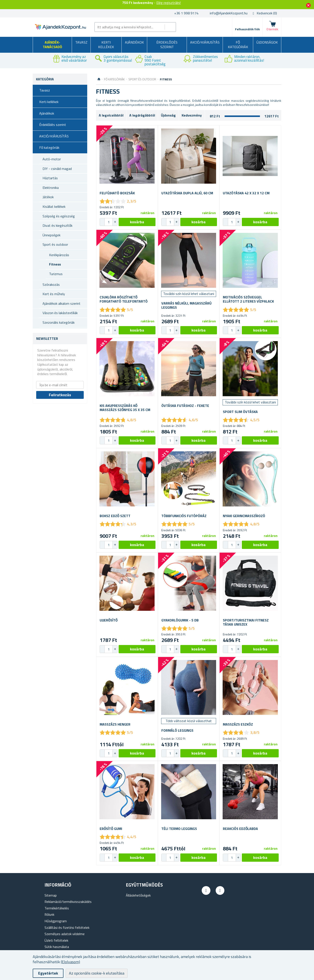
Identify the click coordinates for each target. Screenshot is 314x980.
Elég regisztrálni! (169, 3)
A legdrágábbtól (142, 115)
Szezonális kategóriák (59, 322)
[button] (115, 222)
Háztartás (50, 178)
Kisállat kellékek (54, 206)
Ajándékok (134, 42)
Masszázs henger (115, 724)
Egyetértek (48, 973)
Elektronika (51, 188)
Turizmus (56, 274)
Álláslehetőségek (138, 895)
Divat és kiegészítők (57, 225)
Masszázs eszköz (238, 724)
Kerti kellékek (106, 45)
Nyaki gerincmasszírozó (244, 516)
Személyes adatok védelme (65, 934)
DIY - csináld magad (57, 169)
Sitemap (51, 895)
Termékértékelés (57, 908)
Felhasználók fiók (247, 29)
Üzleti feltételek (56, 940)
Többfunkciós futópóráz (184, 516)
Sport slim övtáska (240, 412)
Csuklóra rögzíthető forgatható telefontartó (124, 299)
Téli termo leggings (179, 829)
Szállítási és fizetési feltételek (67, 928)
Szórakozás (51, 284)
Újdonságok (267, 42)
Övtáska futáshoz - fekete (185, 406)
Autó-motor (52, 159)
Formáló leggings (177, 730)
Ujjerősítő (109, 620)
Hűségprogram (56, 921)
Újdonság (168, 115)
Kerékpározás (59, 255)
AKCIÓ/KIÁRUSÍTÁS (205, 42)
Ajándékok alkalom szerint (61, 303)
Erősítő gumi (111, 829)
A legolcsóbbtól (111, 115)
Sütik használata (57, 947)
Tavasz (81, 42)
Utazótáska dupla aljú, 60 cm (187, 193)
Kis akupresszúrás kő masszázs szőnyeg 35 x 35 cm (125, 408)
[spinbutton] (109, 222)
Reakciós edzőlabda (240, 829)
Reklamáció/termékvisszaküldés (68, 902)
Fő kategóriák (238, 45)
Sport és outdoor (55, 244)
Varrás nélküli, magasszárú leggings (186, 305)
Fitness (55, 264)
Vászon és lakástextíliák (60, 313)
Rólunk (49, 914)
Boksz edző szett (115, 516)
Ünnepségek (51, 235)
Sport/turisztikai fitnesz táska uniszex (246, 622)
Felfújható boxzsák (117, 193)
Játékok (48, 197)
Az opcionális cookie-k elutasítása (97, 973)
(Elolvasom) (70, 962)
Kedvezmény (192, 115)
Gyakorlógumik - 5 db (180, 620)
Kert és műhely (54, 294)
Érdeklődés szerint (167, 45)
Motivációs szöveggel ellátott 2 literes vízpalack (248, 299)
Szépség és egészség (59, 216)
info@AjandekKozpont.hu (229, 13)
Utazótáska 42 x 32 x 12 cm (246, 193)
